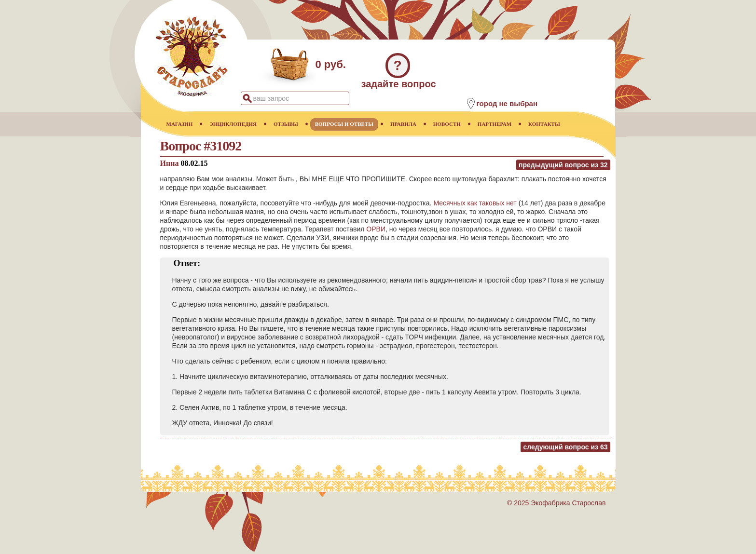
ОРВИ (376, 229)
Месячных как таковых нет (475, 203)
